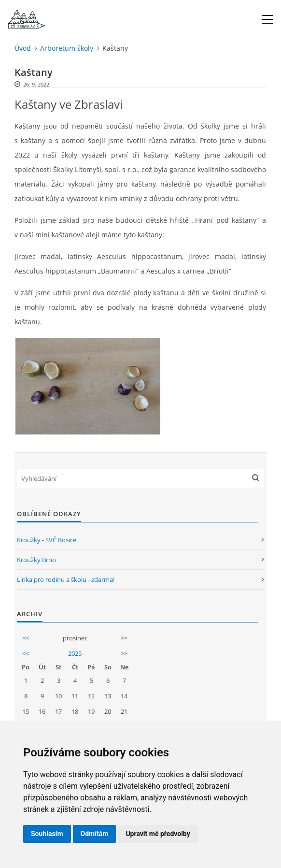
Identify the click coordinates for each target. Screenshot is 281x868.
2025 (75, 653)
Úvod (23, 48)
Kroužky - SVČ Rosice (47, 540)
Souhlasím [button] (47, 834)
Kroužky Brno (36, 560)
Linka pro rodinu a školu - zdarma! (66, 579)
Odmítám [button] (95, 834)
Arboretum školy (67, 48)
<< (26, 638)
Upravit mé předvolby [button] (158, 834)
